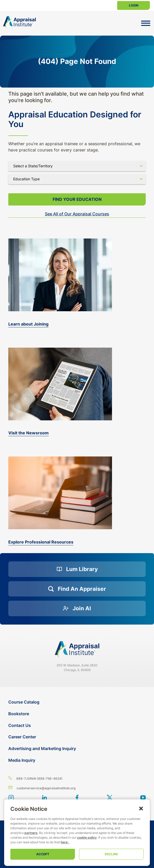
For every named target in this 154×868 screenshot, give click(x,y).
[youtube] (143, 798)
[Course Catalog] (78, 702)
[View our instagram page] (11, 798)
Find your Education (77, 199)
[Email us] (77, 788)
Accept (43, 854)
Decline (111, 854)
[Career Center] (78, 737)
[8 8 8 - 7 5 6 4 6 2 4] (77, 778)
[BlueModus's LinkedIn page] (44, 798)
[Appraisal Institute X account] (110, 798)
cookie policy (87, 837)
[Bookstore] (78, 714)
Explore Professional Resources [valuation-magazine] (41, 542)
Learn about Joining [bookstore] (28, 324)
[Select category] (77, 179)
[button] (141, 808)
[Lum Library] (77, 569)
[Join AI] (77, 608)
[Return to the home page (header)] (19, 22)
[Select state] (77, 166)
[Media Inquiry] (78, 760)
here (64, 842)
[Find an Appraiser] (77, 589)
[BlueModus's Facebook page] (77, 798)
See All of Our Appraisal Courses (77, 214)
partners (31, 833)
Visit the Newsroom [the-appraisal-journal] (29, 433)
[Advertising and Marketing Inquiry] (78, 749)
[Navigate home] (77, 650)
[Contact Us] (78, 725)
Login (134, 5)
